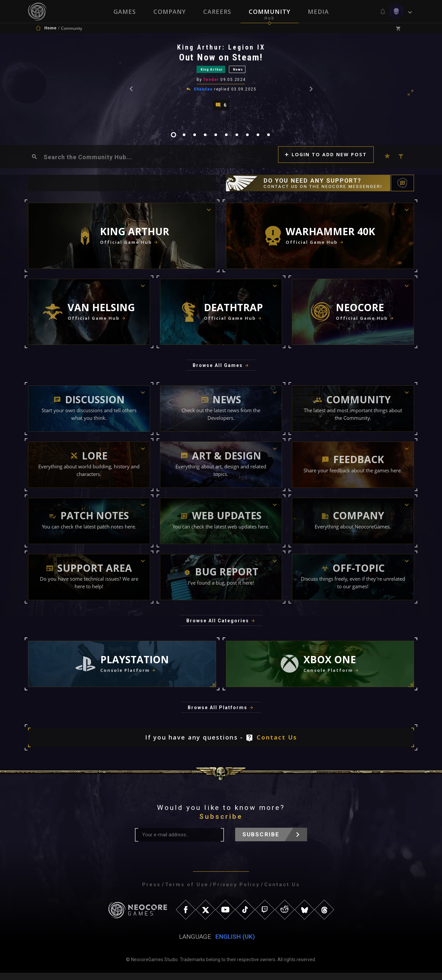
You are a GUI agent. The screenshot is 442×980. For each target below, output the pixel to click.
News (246, 72)
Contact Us (277, 744)
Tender (212, 84)
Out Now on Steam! (222, 59)
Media (319, 12)
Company (169, 12)
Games (124, 12)
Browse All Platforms (218, 715)
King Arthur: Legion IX (221, 49)
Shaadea (204, 93)
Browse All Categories (218, 628)
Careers (217, 12)
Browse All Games (218, 373)
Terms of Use (187, 892)
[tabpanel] (221, 79)
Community (270, 12)
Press (151, 892)
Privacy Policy (236, 892)
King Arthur (208, 72)
